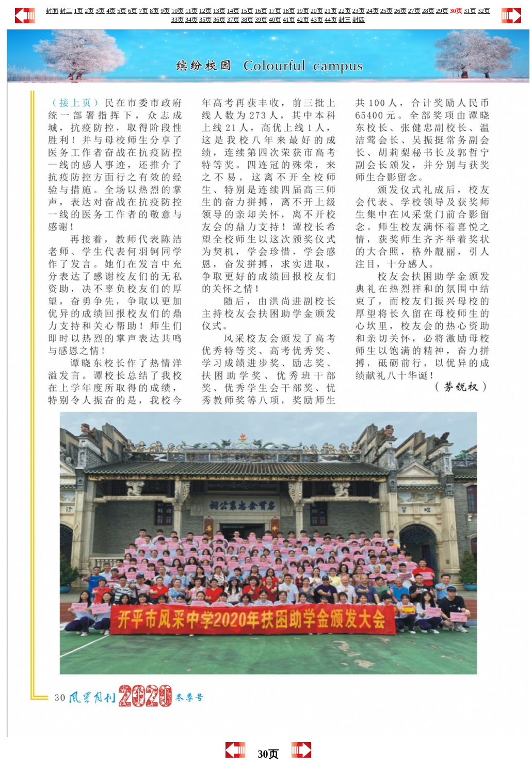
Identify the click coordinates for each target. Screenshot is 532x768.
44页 (331, 20)
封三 (345, 20)
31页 (470, 11)
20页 (317, 11)
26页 (400, 11)
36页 (219, 20)
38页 (247, 20)
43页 (317, 20)
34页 (191, 20)
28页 (428, 11)
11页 (191, 11)
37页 (233, 20)
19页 (303, 11)
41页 (289, 20)
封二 (66, 11)
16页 (261, 11)
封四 (359, 20)
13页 (219, 11)
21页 (331, 11)
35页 (205, 20)
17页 (275, 11)
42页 (303, 20)
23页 (359, 11)
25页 (386, 11)
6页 (133, 11)
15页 (247, 11)
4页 (111, 11)
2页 (89, 11)
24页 (373, 11)
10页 (178, 11)
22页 (345, 11)
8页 (154, 11)
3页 (100, 11)
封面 (52, 11)
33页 (178, 20)
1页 (78, 11)
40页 (275, 20)
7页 (143, 11)
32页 (484, 11)
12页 (205, 11)
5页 (122, 11)
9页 (165, 11)
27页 (414, 11)
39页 (261, 20)
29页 (442, 11)
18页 (289, 11)
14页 (233, 11)
